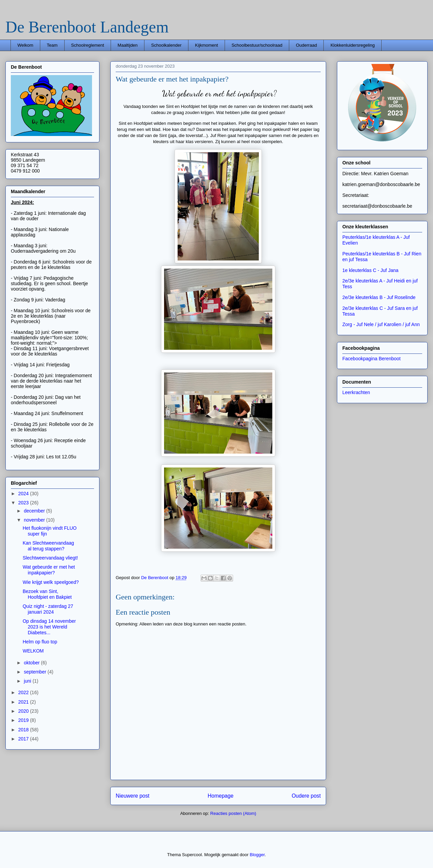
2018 (24, 730)
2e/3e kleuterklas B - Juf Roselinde (379, 297)
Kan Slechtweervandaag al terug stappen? (48, 546)
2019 (24, 720)
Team (52, 45)
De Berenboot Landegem (87, 27)
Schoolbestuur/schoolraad (257, 45)
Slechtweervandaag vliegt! (50, 558)
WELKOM (33, 651)
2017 (24, 739)
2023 (24, 503)
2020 (24, 711)
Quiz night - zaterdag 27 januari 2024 (48, 609)
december (35, 511)
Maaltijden (128, 45)
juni (28, 681)
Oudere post (306, 796)
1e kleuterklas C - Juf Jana (370, 270)
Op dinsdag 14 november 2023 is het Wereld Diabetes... (49, 627)
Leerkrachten (356, 392)
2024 (24, 494)
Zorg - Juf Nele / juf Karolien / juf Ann (381, 324)
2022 (24, 692)
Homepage (221, 796)
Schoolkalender (166, 45)
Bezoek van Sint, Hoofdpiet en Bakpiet (47, 594)
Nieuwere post (133, 796)
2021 (24, 702)
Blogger (257, 855)
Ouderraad (306, 45)
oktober (32, 663)
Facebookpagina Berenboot (371, 359)
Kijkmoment (206, 45)
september (36, 672)
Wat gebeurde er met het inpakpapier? (49, 570)
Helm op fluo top (40, 642)
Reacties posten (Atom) (233, 813)
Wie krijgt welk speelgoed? (51, 582)
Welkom (26, 45)
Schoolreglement (88, 45)
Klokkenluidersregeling (353, 45)
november (35, 520)
